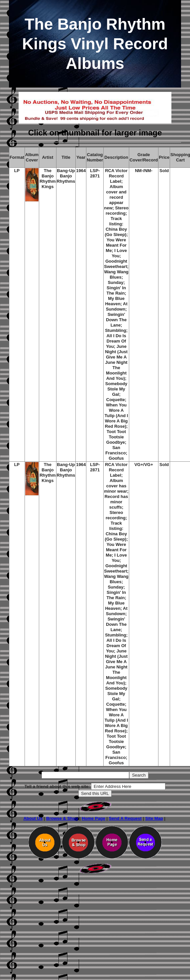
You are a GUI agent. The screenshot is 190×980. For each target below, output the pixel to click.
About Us (33, 818)
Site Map (154, 818)
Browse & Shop (62, 818)
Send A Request (125, 818)
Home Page (94, 818)
